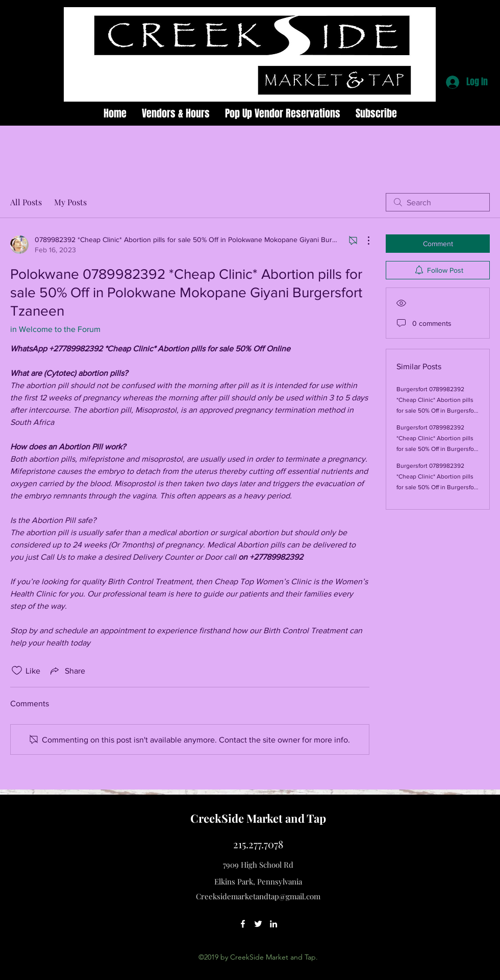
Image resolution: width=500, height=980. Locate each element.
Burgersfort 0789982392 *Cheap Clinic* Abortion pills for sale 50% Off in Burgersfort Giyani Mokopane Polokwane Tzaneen (437, 411)
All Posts (26, 202)
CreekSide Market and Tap (258, 818)
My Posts (70, 202)
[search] (438, 202)
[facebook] (243, 924)
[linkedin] (273, 924)
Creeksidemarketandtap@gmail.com (258, 896)
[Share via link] (67, 671)
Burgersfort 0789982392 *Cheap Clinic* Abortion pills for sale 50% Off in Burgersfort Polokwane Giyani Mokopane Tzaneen (437, 487)
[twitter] (258, 924)
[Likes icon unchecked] (17, 671)
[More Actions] (363, 241)
